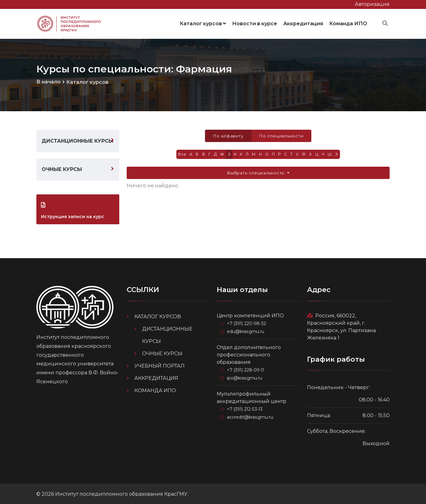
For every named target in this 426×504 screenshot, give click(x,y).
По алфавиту (228, 135)
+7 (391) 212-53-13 (246, 407)
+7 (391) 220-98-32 (248, 322)
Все (180, 154)
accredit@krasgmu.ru (251, 415)
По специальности (282, 135)
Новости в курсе (255, 23)
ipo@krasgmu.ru (246, 376)
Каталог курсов (203, 23)
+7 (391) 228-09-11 (247, 368)
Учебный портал (160, 365)
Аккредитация (303, 23)
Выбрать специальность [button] (256, 173)
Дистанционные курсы (78, 140)
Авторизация (372, 4)
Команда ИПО (348, 23)
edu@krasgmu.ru (246, 330)
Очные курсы (62, 168)
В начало (49, 81)
